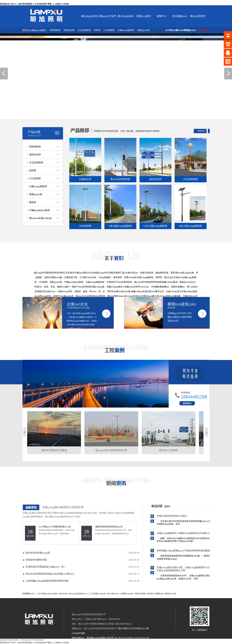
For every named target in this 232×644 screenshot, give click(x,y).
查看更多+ (202, 131)
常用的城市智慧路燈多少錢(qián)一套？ (46, 567)
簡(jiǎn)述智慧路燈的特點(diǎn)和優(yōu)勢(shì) (50, 574)
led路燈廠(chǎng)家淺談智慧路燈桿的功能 (47, 581)
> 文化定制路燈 (35, 163)
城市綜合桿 (69, 30)
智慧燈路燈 (55, 30)
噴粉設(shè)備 (170, 594)
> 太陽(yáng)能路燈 (37, 186)
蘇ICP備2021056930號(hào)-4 (132, 628)
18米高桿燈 (85, 226)
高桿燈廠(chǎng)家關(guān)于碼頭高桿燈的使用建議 (183, 551)
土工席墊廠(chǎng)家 (97, 594)
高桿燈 (97, 30)
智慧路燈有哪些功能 (36, 560)
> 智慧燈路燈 (34, 147)
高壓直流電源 (140, 594)
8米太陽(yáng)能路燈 (190, 226)
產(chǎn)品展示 (126, 16)
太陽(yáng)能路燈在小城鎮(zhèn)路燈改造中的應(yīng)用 (185, 533)
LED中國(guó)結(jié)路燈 (47, 594)
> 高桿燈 (32, 170)
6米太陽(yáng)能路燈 (120, 226)
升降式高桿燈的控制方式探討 (172, 516)
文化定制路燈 (84, 30)
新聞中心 (162, 16)
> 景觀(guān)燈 (35, 194)
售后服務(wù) (180, 16)
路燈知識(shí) (78, 638)
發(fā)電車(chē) (113, 594)
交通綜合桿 (85, 179)
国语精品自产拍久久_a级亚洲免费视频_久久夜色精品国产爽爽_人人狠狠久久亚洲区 (35, 4)
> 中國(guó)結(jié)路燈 (39, 210)
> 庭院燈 (32, 202)
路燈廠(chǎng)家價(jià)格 (98, 638)
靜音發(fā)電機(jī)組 (155, 594)
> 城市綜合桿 (34, 155)
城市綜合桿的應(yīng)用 (38, 553)
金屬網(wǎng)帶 (127, 594)
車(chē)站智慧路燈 (120, 179)
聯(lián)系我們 (198, 16)
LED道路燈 (109, 30)
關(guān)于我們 (108, 16)
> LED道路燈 (34, 178)
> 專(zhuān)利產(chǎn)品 (40, 218)
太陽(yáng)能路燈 (126, 30)
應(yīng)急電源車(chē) (78, 594)
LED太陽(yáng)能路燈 (155, 226)
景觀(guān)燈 (143, 30)
